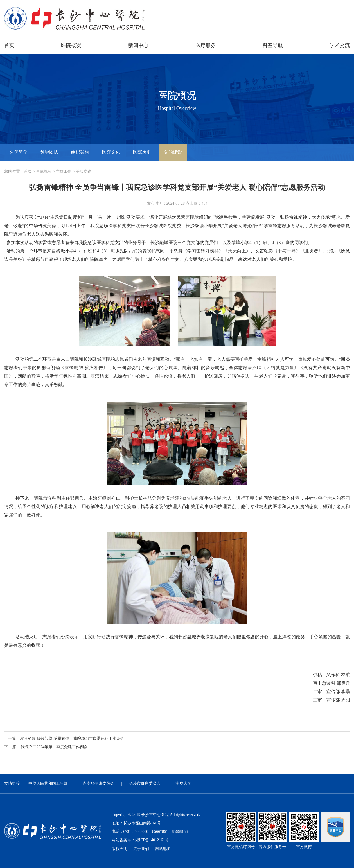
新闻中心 (138, 45)
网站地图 (163, 849)
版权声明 (119, 849)
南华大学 (183, 784)
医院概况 (71, 45)
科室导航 (273, 45)
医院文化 (111, 152)
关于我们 (141, 849)
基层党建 (84, 171)
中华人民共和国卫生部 (48, 784)
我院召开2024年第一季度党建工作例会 (54, 747)
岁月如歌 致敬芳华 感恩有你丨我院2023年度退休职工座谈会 (72, 739)
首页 (9, 45)
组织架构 (80, 152)
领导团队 (49, 152)
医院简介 (18, 152)
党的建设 (173, 152)
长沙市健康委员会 (145, 784)
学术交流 (340, 45)
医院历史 (142, 152)
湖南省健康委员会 (98, 784)
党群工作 (64, 171)
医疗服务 (206, 45)
